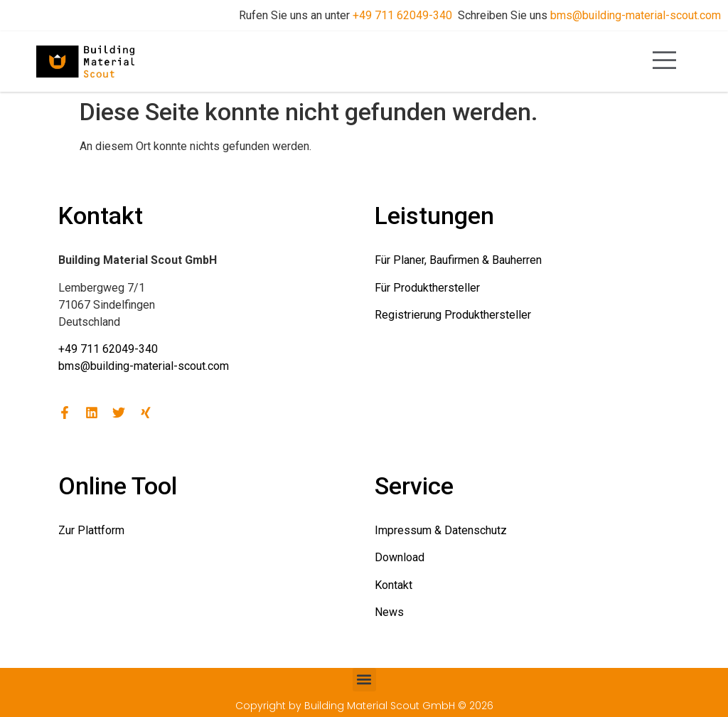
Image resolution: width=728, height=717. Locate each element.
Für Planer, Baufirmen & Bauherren (458, 260)
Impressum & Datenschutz (441, 530)
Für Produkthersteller (427, 288)
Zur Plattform (91, 530)
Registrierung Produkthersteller (453, 315)
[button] (364, 680)
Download (400, 557)
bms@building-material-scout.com (636, 15)
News (389, 612)
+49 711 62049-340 (402, 15)
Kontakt (394, 585)
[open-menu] (665, 62)
